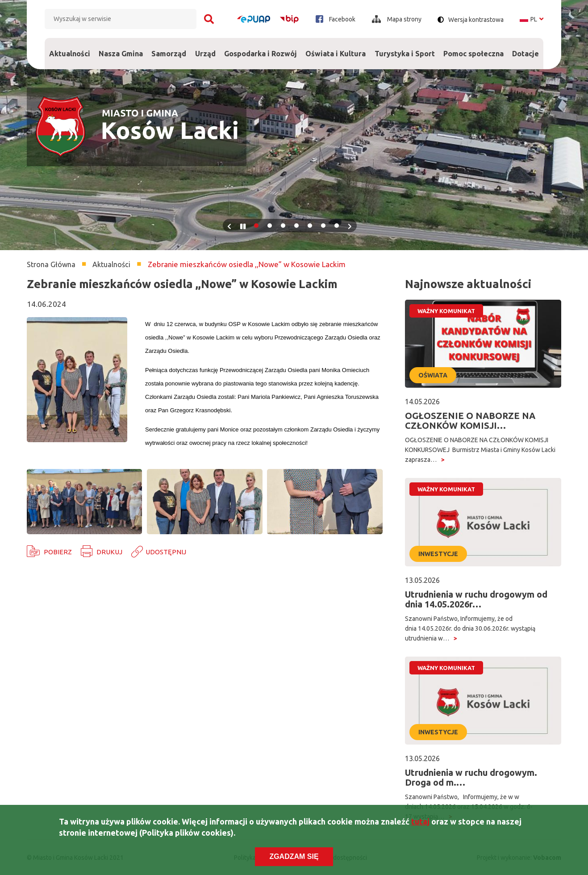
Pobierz (58, 552)
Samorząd (169, 48)
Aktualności (70, 54)
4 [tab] (296, 226)
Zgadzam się (294, 858)
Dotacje (526, 48)
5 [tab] (310, 226)
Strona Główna (51, 264)
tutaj (420, 823)
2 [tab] (270, 226)
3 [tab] (283, 226)
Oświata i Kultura (336, 48)
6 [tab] (323, 226)
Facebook (336, 19)
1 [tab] (256, 226)
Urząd (205, 48)
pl (532, 19)
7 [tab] (337, 226)
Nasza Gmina (121, 48)
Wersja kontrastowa (476, 20)
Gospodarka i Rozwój (260, 48)
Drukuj (109, 552)
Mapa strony (397, 19)
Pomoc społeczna (473, 48)
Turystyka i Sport (405, 48)
